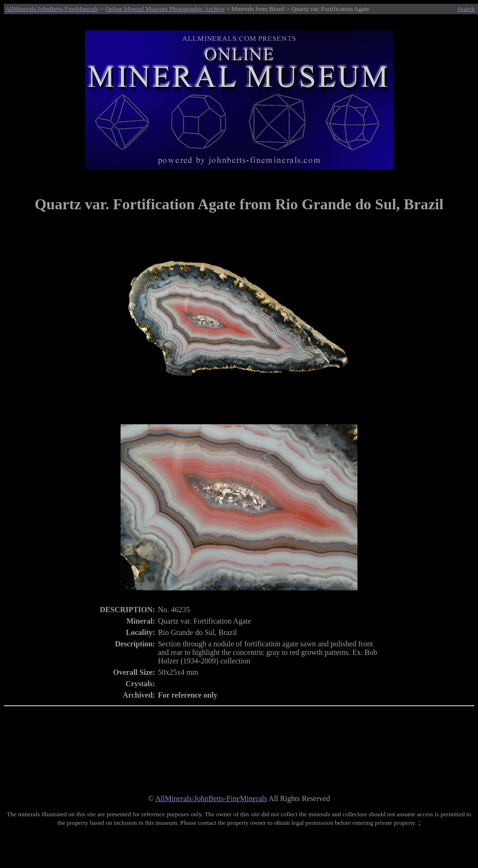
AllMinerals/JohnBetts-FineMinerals (52, 9)
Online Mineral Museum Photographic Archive (165, 9)
